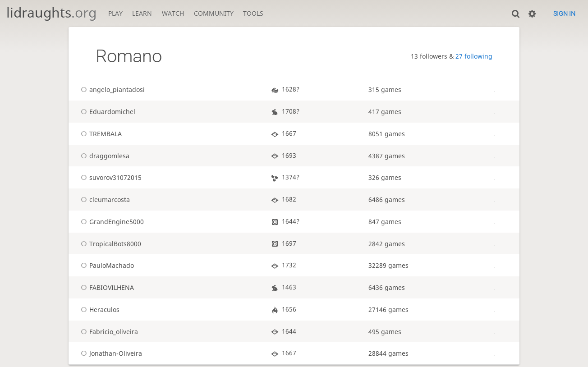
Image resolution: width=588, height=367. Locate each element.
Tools (253, 13)
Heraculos (99, 310)
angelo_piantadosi (111, 89)
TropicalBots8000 (110, 244)
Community (214, 13)
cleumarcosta (104, 200)
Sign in (564, 14)
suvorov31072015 (110, 177)
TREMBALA (100, 134)
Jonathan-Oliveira (110, 353)
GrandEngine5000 (111, 222)
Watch (173, 13)
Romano (129, 56)
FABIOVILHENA (106, 287)
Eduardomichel (107, 112)
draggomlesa (104, 156)
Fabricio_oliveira (108, 332)
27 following (474, 56)
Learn (142, 13)
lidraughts (51, 12)
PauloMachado (106, 265)
